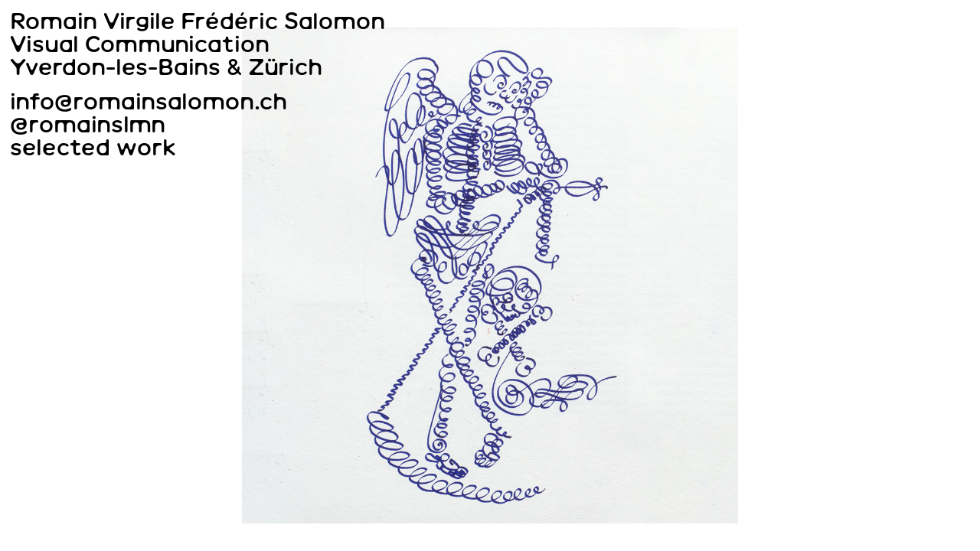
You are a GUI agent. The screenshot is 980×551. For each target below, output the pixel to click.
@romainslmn (88, 124)
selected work (93, 147)
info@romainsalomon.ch (149, 101)
